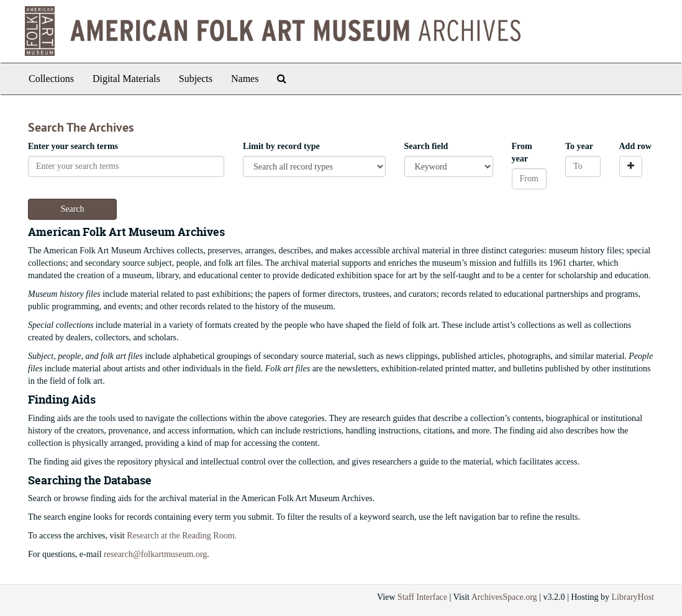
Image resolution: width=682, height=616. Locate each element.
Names (245, 79)
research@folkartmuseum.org (155, 554)
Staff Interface (422, 597)
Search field (426, 146)
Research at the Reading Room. (182, 536)
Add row (635, 146)
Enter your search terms (73, 146)
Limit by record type (281, 146)
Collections (51, 79)
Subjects (196, 79)
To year (579, 146)
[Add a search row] (631, 166)
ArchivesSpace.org (504, 597)
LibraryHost (633, 597)
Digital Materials (126, 79)
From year (522, 152)
